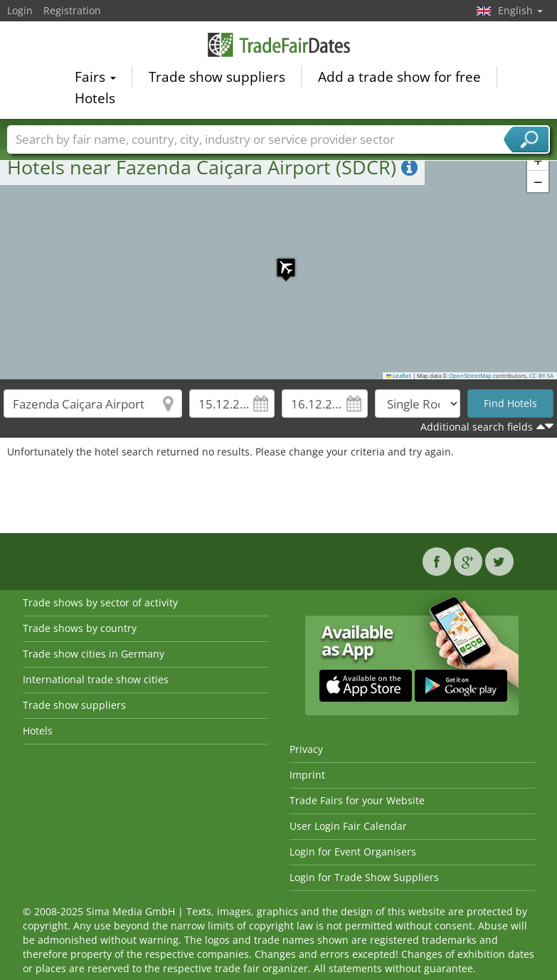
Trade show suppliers (217, 78)
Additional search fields (477, 427)
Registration (72, 10)
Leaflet (399, 376)
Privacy (306, 749)
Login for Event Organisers (353, 852)
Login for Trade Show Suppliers (364, 877)
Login (20, 10)
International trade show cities (96, 679)
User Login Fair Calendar (348, 826)
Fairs (95, 78)
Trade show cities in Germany (94, 654)
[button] (279, 260)
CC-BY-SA (541, 376)
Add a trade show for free (399, 78)
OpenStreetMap (470, 376)
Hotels (95, 100)
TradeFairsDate (279, 46)
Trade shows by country (80, 628)
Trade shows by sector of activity (100, 602)
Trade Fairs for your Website (357, 800)
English (520, 10)
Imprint (307, 775)
